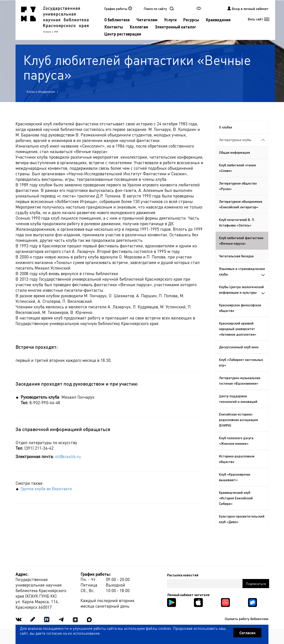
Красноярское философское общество (240, 308)
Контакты (114, 27)
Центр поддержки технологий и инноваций (238, 399)
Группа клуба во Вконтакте (46, 489)
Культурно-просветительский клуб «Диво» (242, 519)
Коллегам (139, 27)
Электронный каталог (176, 27)
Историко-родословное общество (237, 459)
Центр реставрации (123, 34)
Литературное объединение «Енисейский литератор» (241, 204)
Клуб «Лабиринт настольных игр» (241, 362)
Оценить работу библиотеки (247, 619)
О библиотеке (117, 20)
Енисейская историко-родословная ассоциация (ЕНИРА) (238, 420)
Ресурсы (191, 20)
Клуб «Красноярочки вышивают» (235, 477)
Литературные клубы (242, 140)
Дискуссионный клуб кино (239, 347)
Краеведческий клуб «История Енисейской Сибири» (236, 498)
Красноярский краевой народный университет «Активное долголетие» (238, 329)
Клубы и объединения (41, 92)
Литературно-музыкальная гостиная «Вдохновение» (240, 381)
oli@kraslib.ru (68, 456)
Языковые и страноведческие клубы (242, 271)
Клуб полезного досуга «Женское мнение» (236, 441)
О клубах (226, 127)
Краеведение (218, 20)
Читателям (147, 20)
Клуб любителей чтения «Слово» (237, 168)
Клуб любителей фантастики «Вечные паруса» (241, 241)
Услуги (170, 20)
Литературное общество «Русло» (238, 186)
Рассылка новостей (183, 575)
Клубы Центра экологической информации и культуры (242, 290)
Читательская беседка (236, 256)
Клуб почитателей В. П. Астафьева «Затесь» (237, 222)
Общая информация (234, 152)
